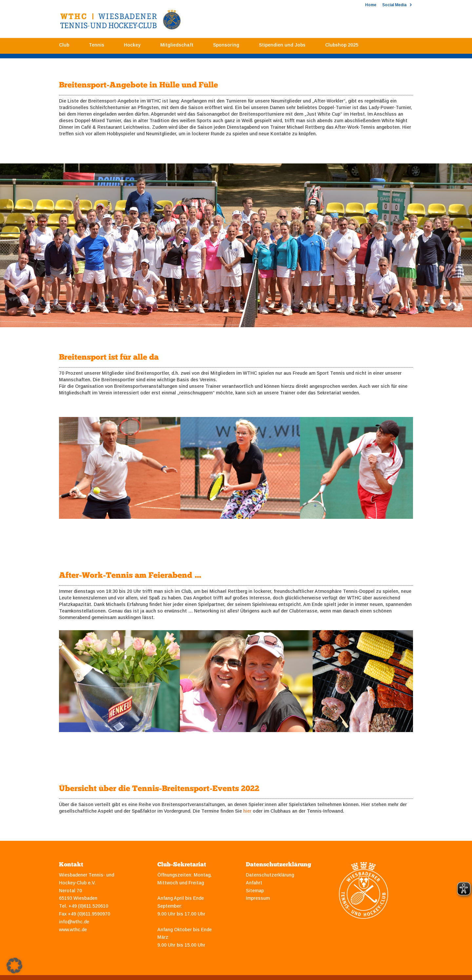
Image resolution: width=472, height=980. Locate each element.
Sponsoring (226, 47)
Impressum (258, 898)
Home (371, 5)
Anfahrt (254, 883)
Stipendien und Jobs (282, 47)
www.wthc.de (73, 930)
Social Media (394, 5)
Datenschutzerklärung (270, 875)
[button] (14, 966)
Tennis (97, 47)
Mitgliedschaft (177, 47)
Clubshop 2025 (342, 47)
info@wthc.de (74, 922)
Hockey (132, 47)
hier (247, 811)
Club (64, 47)
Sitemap (255, 891)
